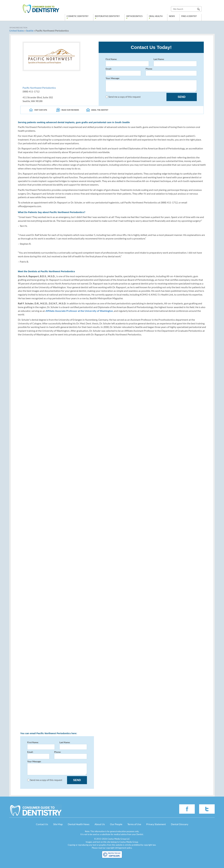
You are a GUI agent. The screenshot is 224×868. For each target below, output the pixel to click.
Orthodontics (134, 16)
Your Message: (151, 84)
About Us (100, 824)
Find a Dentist (189, 16)
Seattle (30, 31)
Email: (123, 72)
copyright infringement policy (119, 848)
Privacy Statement (156, 824)
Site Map (58, 824)
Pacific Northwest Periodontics (39, 88)
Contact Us (42, 824)
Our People (116, 824)
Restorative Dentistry (107, 16)
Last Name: (175, 62)
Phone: (171, 72)
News (172, 16)
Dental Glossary (180, 824)
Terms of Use (134, 824)
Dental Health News (79, 824)
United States (17, 31)
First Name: (127, 62)
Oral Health (156, 16)
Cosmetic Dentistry (78, 16)
